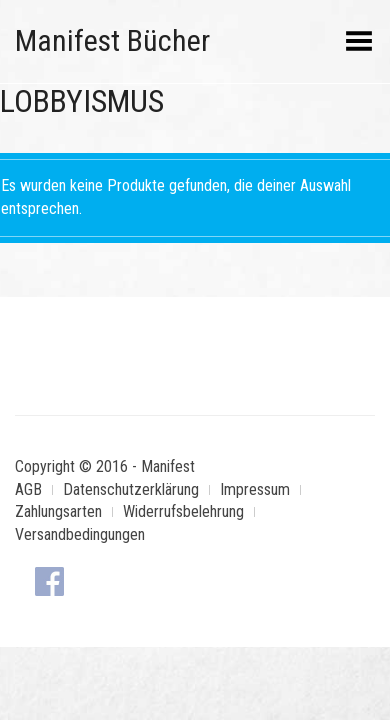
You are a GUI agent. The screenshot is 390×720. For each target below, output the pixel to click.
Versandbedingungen (80, 534)
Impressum (255, 489)
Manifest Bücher (112, 40)
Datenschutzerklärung (131, 489)
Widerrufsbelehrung (183, 511)
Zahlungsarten (58, 511)
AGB (28, 489)
